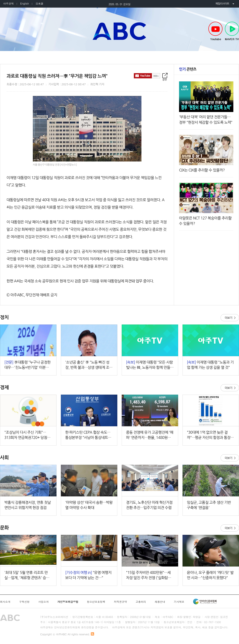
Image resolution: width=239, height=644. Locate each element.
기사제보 (179, 602)
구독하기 (147, 76)
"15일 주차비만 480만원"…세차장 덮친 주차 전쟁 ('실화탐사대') (149, 576)
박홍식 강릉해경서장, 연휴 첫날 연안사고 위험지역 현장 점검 (28, 505)
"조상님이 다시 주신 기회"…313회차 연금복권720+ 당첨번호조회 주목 (27, 435)
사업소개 (43, 602)
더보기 (230, 318)
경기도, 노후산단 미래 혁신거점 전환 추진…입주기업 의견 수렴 (149, 505)
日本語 (39, 3)
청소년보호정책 (96, 602)
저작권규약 (120, 602)
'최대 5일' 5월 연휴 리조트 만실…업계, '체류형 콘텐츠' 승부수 (27, 576)
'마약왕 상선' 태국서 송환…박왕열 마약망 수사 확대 (89, 505)
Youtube (215, 31)
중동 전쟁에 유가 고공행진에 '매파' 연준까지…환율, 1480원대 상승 (150, 435)
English (25, 3)
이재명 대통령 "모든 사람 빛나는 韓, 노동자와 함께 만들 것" (149, 365)
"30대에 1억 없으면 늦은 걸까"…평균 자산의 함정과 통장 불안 (211, 435)
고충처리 (141, 602)
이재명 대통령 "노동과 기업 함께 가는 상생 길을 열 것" (210, 365)
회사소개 (5, 602)
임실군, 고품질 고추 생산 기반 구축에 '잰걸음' (209, 505)
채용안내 (160, 602)
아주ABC (119, 31)
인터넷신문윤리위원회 (205, 601)
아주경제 (8, 3)
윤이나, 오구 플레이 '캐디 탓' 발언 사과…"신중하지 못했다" (210, 575)
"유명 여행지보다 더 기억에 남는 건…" (88, 575)
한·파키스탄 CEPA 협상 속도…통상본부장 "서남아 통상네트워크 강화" (88, 435)
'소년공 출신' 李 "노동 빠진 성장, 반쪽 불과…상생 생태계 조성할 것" (89, 365)
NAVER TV (232, 31)
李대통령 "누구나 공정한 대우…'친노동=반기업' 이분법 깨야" (27, 365)
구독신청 (24, 602)
